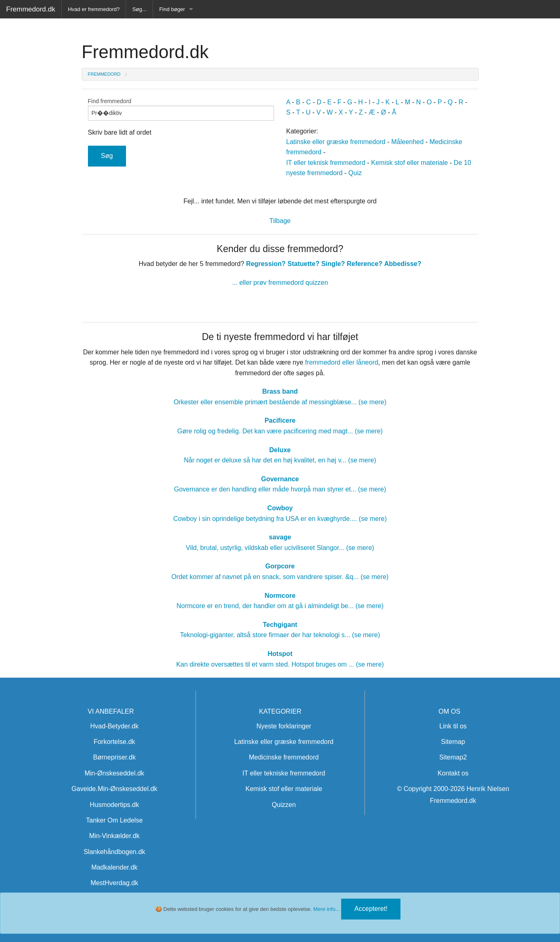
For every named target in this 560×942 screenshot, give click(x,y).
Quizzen (284, 805)
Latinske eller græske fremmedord (336, 142)
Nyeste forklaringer (284, 726)
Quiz (355, 173)
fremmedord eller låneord (342, 362)
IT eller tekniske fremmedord (284, 773)
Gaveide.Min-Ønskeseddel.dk (115, 789)
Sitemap (453, 742)
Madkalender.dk (114, 867)
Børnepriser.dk (115, 757)
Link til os (453, 726)
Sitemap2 (453, 757)
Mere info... (327, 909)
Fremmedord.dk (31, 9)
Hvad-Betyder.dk (114, 726)
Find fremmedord (181, 109)
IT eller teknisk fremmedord (326, 163)
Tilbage (280, 221)
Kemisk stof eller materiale (409, 163)
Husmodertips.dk (115, 805)
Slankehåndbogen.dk (114, 852)
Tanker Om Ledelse (114, 820)
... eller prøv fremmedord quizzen (280, 283)
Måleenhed (407, 142)
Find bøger (172, 9)
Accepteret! (371, 909)
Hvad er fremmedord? (94, 9)
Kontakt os (453, 773)
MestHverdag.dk (114, 883)
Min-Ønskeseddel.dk (115, 773)
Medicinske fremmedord (284, 757)
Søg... (139, 9)
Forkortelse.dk (114, 742)
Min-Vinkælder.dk (114, 836)
